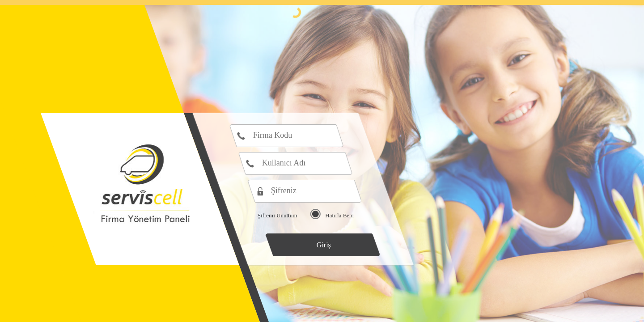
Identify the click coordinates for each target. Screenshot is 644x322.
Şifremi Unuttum (277, 215)
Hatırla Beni (339, 215)
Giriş (324, 245)
